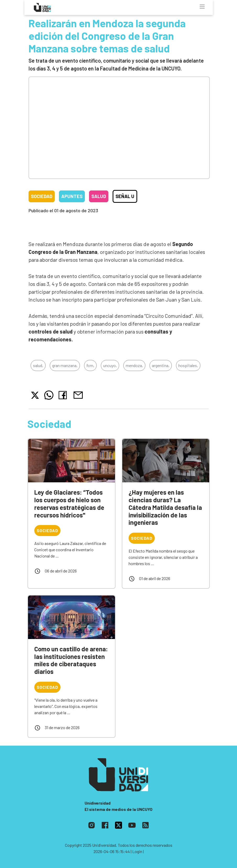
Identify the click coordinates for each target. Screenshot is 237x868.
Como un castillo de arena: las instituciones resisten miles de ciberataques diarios (71, 660)
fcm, (90, 365)
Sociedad (42, 196)
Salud (99, 196)
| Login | (137, 851)
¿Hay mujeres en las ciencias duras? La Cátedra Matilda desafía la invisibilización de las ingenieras (165, 507)
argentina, (161, 365)
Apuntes (72, 196)
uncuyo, (110, 365)
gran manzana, (65, 365)
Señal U (125, 196)
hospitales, (188, 365)
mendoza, (134, 365)
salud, (38, 365)
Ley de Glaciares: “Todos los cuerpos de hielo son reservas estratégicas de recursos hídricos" (69, 503)
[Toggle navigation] (202, 7)
